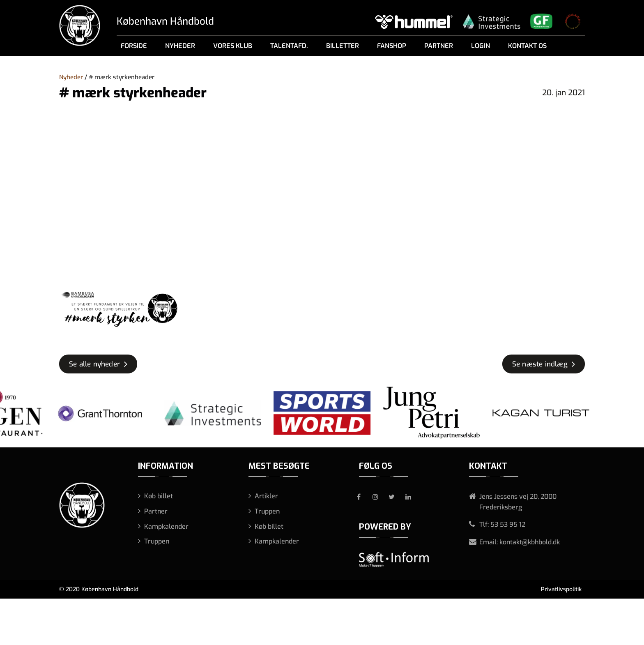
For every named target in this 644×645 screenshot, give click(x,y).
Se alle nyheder (94, 364)
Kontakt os (527, 46)
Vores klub (233, 46)
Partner (439, 46)
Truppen (157, 541)
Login (481, 46)
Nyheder (180, 46)
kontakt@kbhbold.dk (530, 542)
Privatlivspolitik (561, 589)
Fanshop (392, 46)
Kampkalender (166, 526)
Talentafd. (289, 46)
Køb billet (159, 496)
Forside (134, 46)
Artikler (266, 496)
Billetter (343, 46)
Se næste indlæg (540, 364)
